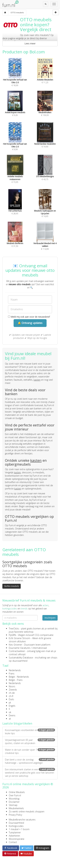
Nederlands (15, 670)
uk (10, 712)
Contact (13, 842)
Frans (12, 673)
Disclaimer (14, 802)
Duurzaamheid (16, 823)
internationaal (40, 648)
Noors (12, 686)
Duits (11, 699)
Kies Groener (15, 645)
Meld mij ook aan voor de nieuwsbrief (29, 317)
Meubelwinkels (16, 808)
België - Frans (16, 680)
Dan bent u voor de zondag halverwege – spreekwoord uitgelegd (30, 761)
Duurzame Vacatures (20, 648)
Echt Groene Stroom (19, 638)
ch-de (12, 693)
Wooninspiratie (17, 839)
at (10, 719)
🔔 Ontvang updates (30, 323)
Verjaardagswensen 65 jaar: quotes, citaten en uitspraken (30, 742)
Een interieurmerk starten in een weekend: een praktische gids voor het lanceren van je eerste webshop (30, 773)
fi (9, 709)
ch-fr (11, 696)
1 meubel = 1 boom (19, 829)
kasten (37, 380)
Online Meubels (17, 792)
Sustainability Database (21, 658)
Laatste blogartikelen (17, 723)
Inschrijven (50, 618)
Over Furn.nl (15, 795)
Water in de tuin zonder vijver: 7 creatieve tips (30, 751)
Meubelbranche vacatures (22, 820)
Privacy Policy (15, 815)
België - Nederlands (19, 677)
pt (10, 703)
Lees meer (30, 43)
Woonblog (14, 799)
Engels (12, 706)
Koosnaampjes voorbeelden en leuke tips (30, 732)
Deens (12, 715)
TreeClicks (14, 629)
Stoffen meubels (12, 586)
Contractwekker (17, 651)
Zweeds (13, 690)
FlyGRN (12, 635)
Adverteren (14, 836)
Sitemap (13, 805)
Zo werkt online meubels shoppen (27, 811)
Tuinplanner (15, 832)
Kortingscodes (16, 826)
